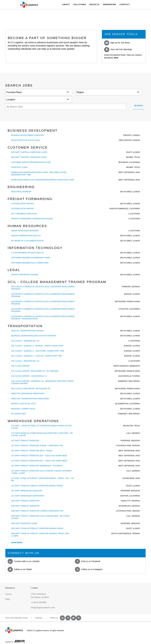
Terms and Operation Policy (16, 618)
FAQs (8, 599)
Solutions (80, 5)
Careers (8, 594)
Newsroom (109, 5)
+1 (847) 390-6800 (39, 602)
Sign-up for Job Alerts (117, 43)
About (66, 5)
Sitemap (39, 618)
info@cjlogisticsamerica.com (43, 608)
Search (139, 106)
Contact (125, 5)
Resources (10, 588)
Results (95, 5)
